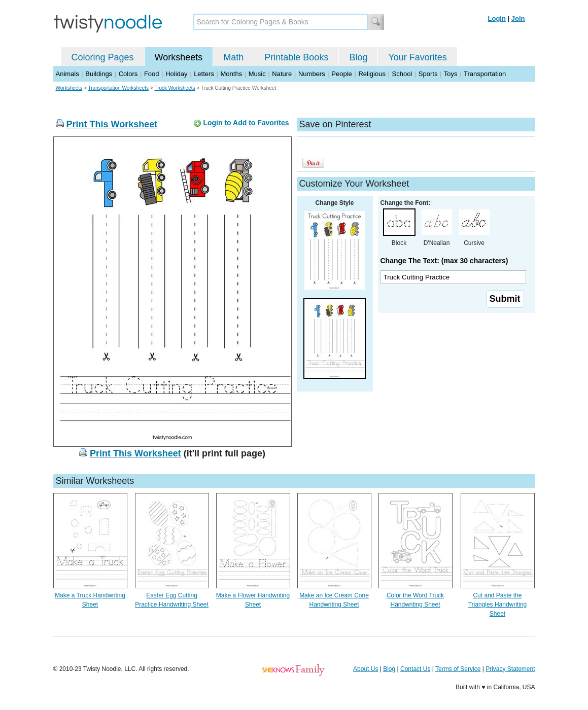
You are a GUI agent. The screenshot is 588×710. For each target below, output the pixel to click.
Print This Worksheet (112, 124)
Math (233, 57)
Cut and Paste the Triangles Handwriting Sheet (498, 605)
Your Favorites (417, 57)
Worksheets (179, 57)
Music (257, 74)
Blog (358, 57)
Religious (372, 74)
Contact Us (415, 669)
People (341, 74)
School (402, 74)
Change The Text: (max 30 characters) (444, 261)
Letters (204, 74)
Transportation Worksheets (119, 88)
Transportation (485, 74)
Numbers (312, 74)
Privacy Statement (510, 669)
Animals (67, 74)
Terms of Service (458, 669)
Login (497, 19)
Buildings (99, 74)
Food (152, 74)
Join (518, 19)
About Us (366, 669)
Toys (451, 74)
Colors (128, 74)
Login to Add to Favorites (246, 123)
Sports (428, 74)
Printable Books (296, 57)
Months (232, 74)
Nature (282, 74)
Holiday (176, 74)
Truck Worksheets (175, 88)
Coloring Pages (103, 57)
